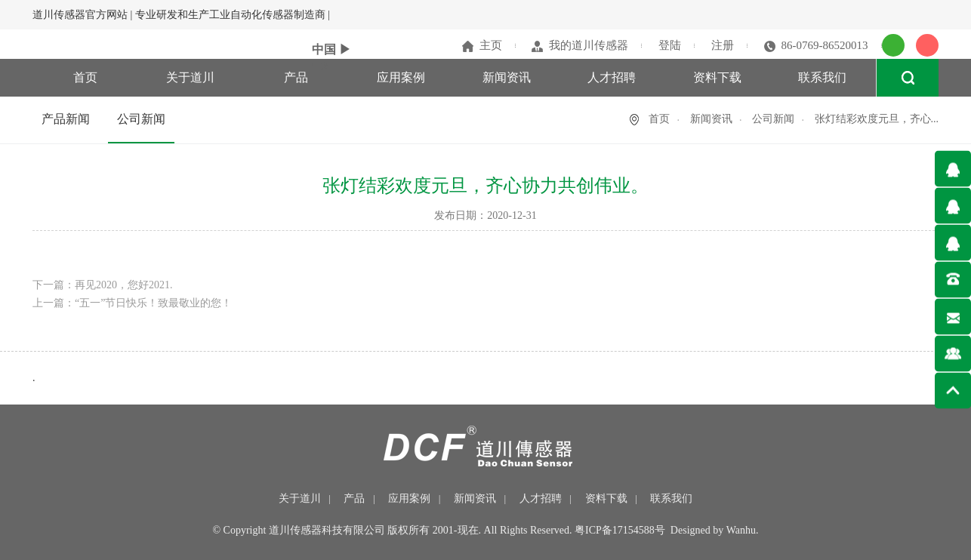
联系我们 (822, 77)
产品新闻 (66, 119)
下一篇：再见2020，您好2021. (103, 285)
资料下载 (717, 77)
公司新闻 (141, 119)
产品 (296, 77)
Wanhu (741, 530)
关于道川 (190, 77)
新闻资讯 (507, 77)
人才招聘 (612, 77)
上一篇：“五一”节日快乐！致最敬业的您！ (132, 303)
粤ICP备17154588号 (620, 530)
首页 (85, 77)
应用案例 (401, 77)
